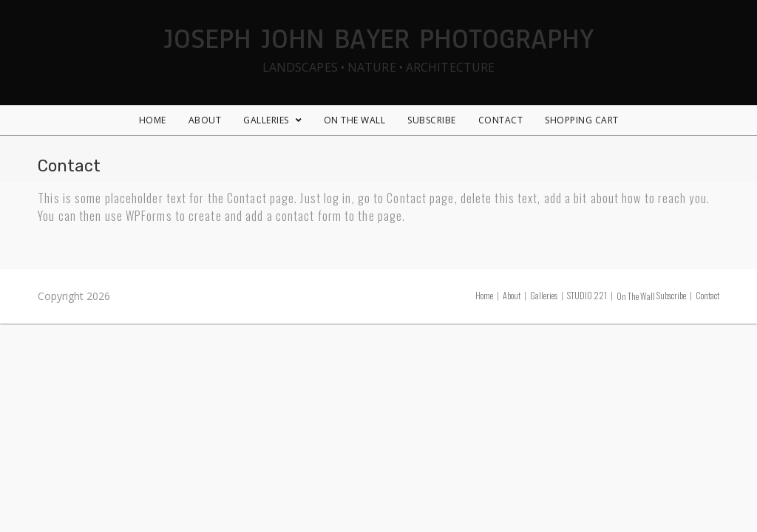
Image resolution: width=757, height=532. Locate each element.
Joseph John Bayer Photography (378, 47)
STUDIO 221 (587, 295)
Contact (707, 295)
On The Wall (636, 296)
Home (484, 295)
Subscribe (671, 295)
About (512, 295)
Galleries (544, 295)
